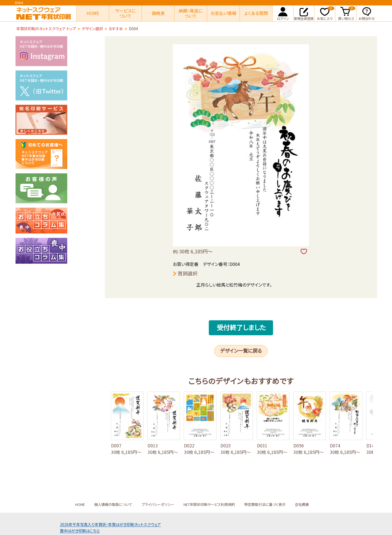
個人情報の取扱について (113, 505)
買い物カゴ (347, 13)
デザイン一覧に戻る (241, 350)
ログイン (283, 13)
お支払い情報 (223, 13)
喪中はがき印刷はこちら (80, 531)
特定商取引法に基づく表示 (265, 505)
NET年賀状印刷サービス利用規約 (209, 505)
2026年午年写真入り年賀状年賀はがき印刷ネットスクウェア (110, 524)
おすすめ (116, 29)
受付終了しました (241, 327)
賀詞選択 (188, 273)
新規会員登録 (304, 13)
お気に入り (326, 13)
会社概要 (302, 505)
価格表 (158, 13)
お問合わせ (367, 13)
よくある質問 (256, 13)
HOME (93, 13)
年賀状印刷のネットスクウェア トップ (46, 29)
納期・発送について (191, 13)
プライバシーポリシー (158, 505)
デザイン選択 (92, 29)
